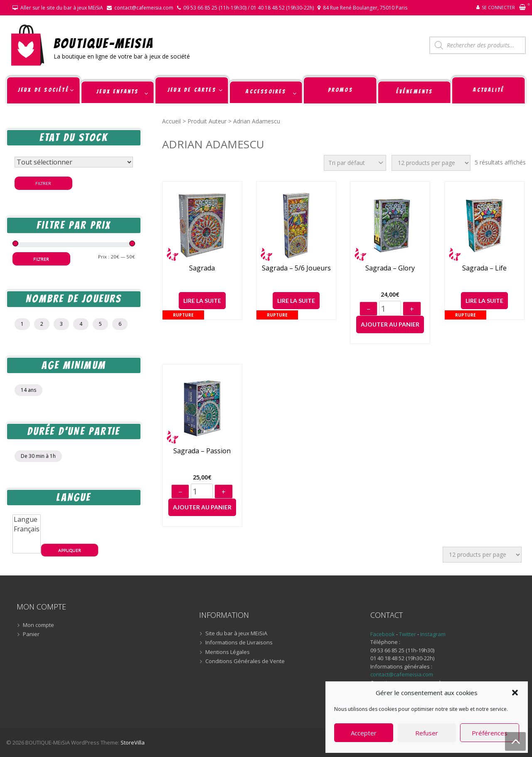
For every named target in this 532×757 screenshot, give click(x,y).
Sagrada (202, 268)
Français (27, 529)
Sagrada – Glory (390, 268)
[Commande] (355, 163)
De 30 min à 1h (38, 456)
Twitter (408, 634)
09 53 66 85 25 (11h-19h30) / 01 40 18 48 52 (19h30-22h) (249, 8)
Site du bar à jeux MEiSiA (236, 634)
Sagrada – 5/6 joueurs (296, 268)
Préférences (490, 733)
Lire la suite (202, 301)
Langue (27, 520)
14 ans (28, 390)
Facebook (383, 634)
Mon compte (38, 625)
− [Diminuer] (368, 309)
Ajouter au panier (390, 324)
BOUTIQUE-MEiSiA (104, 43)
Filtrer (43, 183)
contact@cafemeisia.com (144, 8)
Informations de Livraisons (239, 643)
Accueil (171, 121)
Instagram (433, 634)
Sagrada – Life (484, 268)
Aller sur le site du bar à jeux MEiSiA (62, 8)
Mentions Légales (228, 652)
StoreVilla (133, 742)
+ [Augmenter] (412, 309)
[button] (515, 693)
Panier (31, 634)
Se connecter (498, 7)
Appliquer (70, 550)
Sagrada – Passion (202, 451)
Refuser (427, 733)
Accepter (364, 733)
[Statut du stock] (74, 162)
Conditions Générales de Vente (245, 661)
